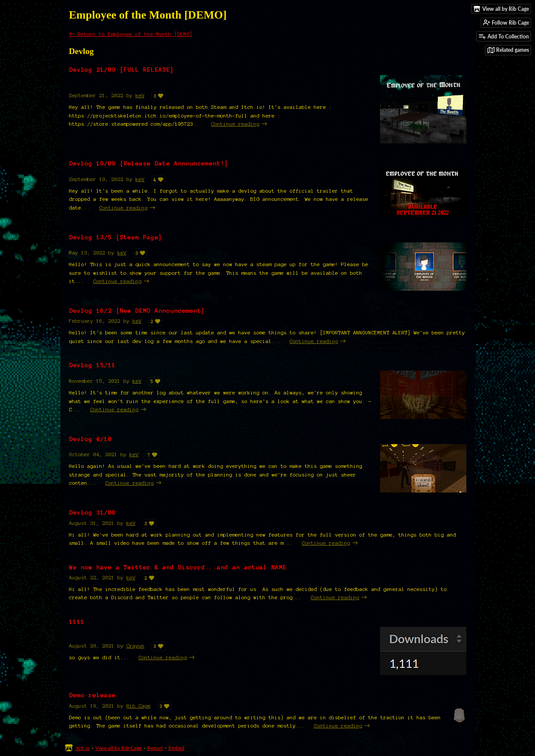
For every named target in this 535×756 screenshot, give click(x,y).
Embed (176, 748)
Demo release (92, 695)
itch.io (83, 748)
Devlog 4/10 (90, 439)
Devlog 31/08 (92, 512)
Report (155, 748)
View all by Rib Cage (119, 748)
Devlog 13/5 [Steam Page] (116, 237)
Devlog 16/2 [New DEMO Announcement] (137, 311)
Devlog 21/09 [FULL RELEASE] (122, 70)
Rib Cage (139, 706)
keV (140, 95)
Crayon (136, 646)
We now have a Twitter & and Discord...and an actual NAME (178, 567)
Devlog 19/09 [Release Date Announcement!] (149, 163)
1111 (77, 622)
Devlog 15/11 (92, 365)
